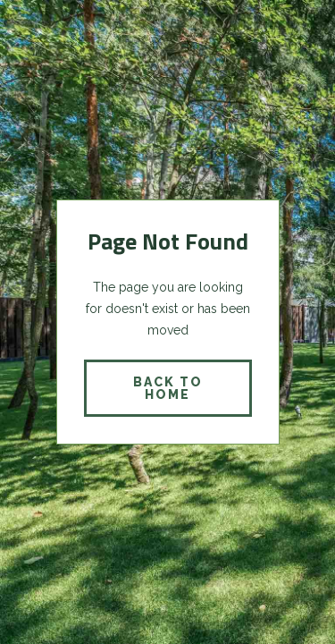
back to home (168, 388)
